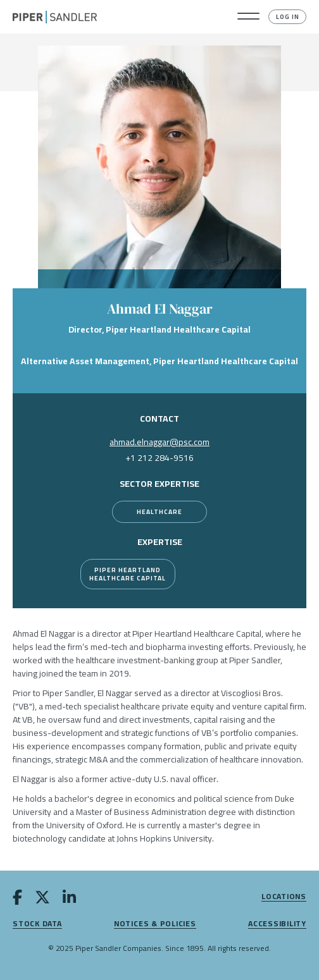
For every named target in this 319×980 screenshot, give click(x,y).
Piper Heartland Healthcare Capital (128, 574)
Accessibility (277, 924)
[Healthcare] (159, 512)
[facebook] (17, 900)
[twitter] (42, 900)
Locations (284, 897)
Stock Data (37, 924)
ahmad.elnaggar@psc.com (159, 442)
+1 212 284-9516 (159, 458)
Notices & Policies (155, 924)
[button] (248, 17)
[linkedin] (69, 900)
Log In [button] (288, 17)
